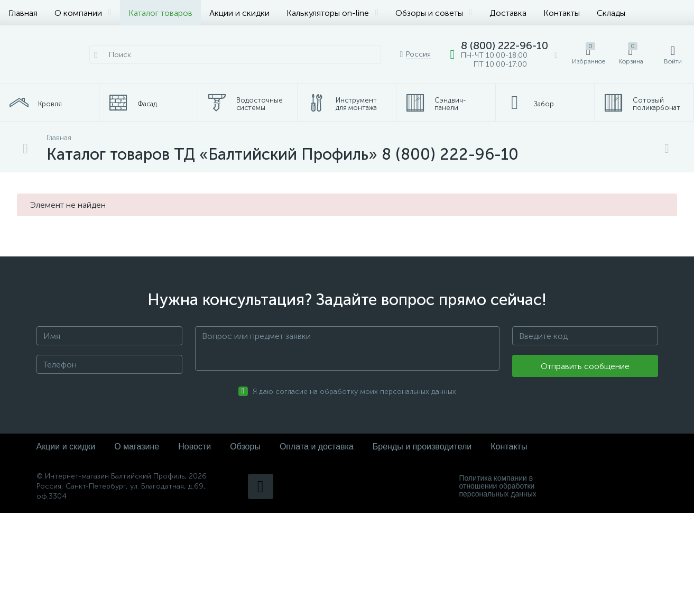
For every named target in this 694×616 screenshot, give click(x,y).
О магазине (137, 447)
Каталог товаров (160, 13)
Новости (195, 447)
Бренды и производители (422, 447)
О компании (83, 13)
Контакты (562, 13)
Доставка (508, 13)
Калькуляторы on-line (332, 13)
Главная (23, 13)
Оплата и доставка (317, 447)
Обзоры (245, 447)
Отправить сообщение (585, 366)
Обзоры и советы (434, 13)
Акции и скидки (239, 13)
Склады (611, 13)
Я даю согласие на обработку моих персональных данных (354, 392)
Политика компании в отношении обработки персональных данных (498, 486)
